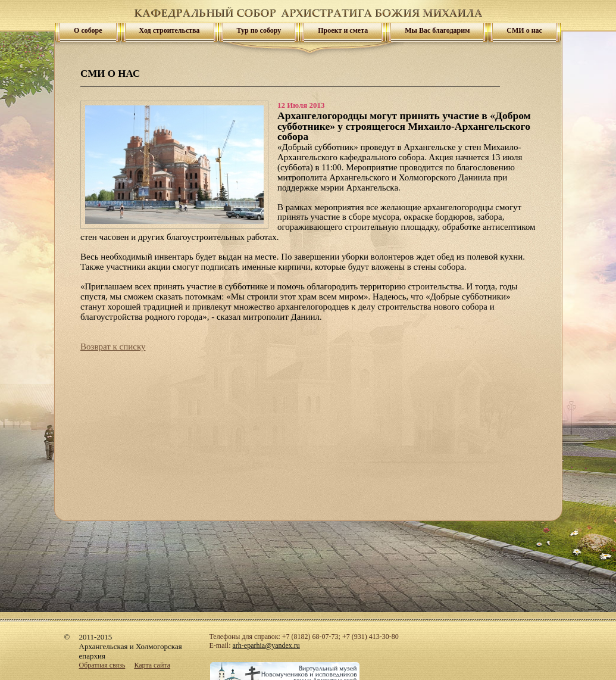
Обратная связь (102, 665)
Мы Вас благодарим (437, 30)
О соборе (88, 30)
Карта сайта (152, 665)
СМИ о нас (524, 30)
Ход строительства (170, 30)
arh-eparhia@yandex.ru (266, 645)
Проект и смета (343, 30)
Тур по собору (259, 30)
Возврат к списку (113, 347)
